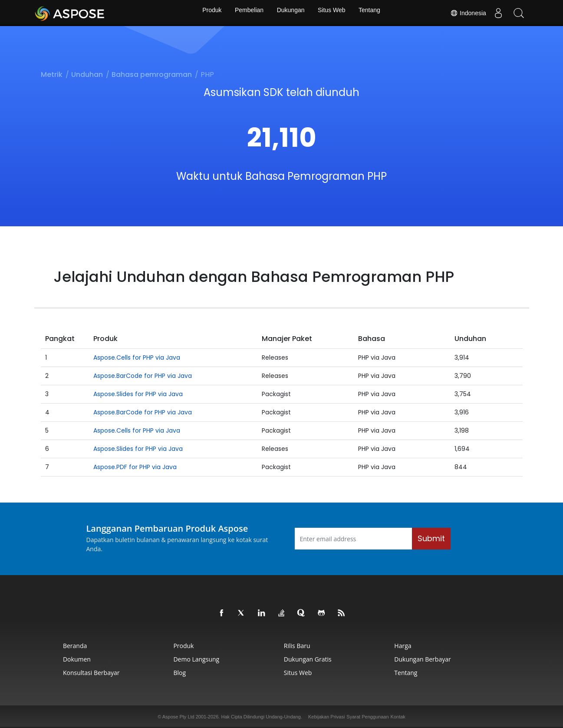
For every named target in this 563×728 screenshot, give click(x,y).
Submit (431, 538)
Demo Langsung (175, 659)
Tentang (373, 13)
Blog (159, 673)
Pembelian (247, 13)
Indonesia (466, 13)
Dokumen (31, 659)
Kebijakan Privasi (326, 717)
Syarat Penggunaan (367, 717)
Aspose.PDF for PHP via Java (135, 467)
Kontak (398, 717)
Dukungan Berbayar (452, 659)
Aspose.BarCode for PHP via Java (143, 376)
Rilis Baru (301, 646)
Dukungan (291, 13)
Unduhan (87, 74)
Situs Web (333, 13)
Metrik (52, 74)
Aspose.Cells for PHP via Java (137, 357)
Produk (208, 13)
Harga (432, 646)
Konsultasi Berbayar (45, 673)
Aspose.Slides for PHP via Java (138, 394)
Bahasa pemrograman (152, 74)
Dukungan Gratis (312, 659)
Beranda (29, 646)
